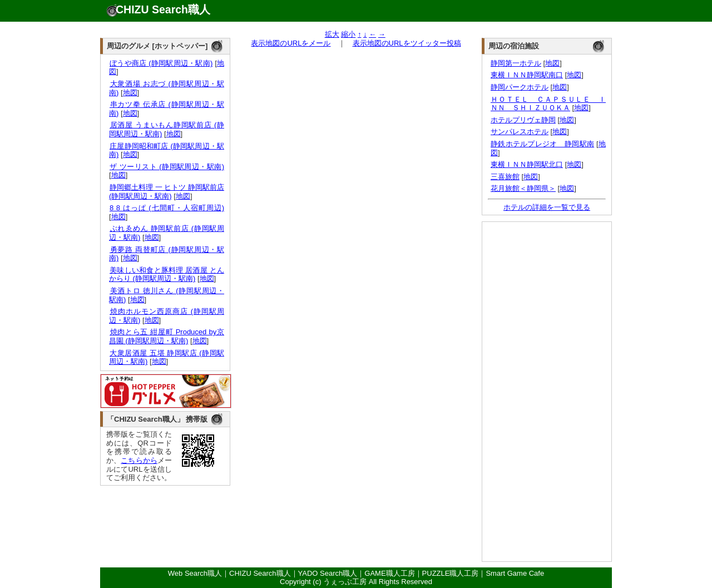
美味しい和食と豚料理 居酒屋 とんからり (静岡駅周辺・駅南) (167, 275)
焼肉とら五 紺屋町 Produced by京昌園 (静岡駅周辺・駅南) (167, 336)
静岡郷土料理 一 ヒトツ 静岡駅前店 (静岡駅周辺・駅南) (167, 192)
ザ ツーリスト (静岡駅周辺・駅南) (167, 167)
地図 (130, 93)
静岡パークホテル (520, 87)
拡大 (332, 34)
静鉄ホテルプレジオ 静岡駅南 (542, 144)
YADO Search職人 (328, 573)
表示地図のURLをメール (291, 43)
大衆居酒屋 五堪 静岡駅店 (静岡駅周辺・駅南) (167, 357)
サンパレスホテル (520, 132)
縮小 (348, 34)
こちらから (139, 460)
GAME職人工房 (389, 573)
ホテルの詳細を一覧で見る (547, 207)
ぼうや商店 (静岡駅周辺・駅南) (161, 63)
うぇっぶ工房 (345, 582)
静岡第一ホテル (516, 63)
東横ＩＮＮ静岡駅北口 (527, 164)
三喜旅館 (505, 177)
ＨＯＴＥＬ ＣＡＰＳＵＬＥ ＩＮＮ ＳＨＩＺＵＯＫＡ (548, 104)
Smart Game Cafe (515, 573)
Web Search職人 (195, 573)
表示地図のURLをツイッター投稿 (407, 43)
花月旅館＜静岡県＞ (523, 188)
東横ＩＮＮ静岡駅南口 (527, 75)
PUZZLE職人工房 (451, 573)
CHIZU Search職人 (163, 9)
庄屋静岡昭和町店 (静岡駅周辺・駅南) (167, 150)
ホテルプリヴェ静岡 (523, 120)
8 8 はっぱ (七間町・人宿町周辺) (167, 208)
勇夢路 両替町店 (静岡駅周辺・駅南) (167, 254)
